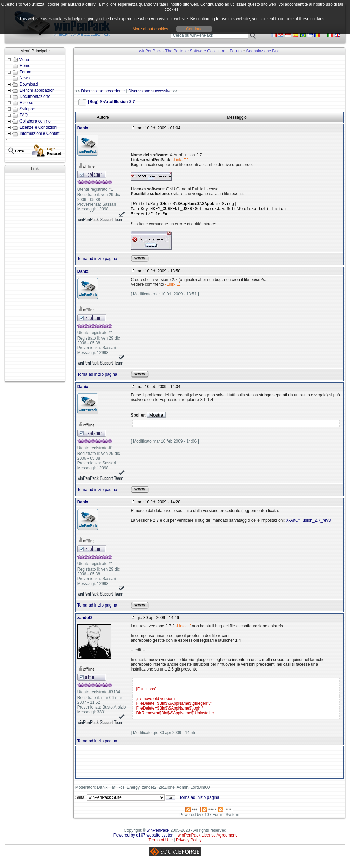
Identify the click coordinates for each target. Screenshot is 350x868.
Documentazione (35, 97)
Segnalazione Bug (263, 51)
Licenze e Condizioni (38, 127)
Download (29, 84)
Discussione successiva (150, 91)
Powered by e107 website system (144, 838)
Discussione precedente (103, 91)
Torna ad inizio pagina (97, 261)
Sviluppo (27, 109)
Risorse (26, 103)
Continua (194, 29)
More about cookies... (152, 29)
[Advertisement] (35, 277)
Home (25, 66)
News (25, 78)
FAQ (24, 115)
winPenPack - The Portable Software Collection (182, 51)
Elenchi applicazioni (37, 90)
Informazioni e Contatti (40, 133)
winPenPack (158, 833)
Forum (25, 72)
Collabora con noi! (36, 121)
